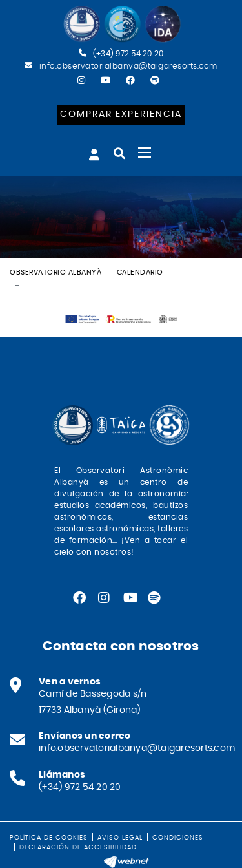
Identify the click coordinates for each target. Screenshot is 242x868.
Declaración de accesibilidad (78, 847)
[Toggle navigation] (145, 153)
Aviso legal (120, 838)
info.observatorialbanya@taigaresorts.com (128, 66)
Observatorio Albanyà (55, 272)
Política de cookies (49, 838)
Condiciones (178, 838)
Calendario (140, 272)
